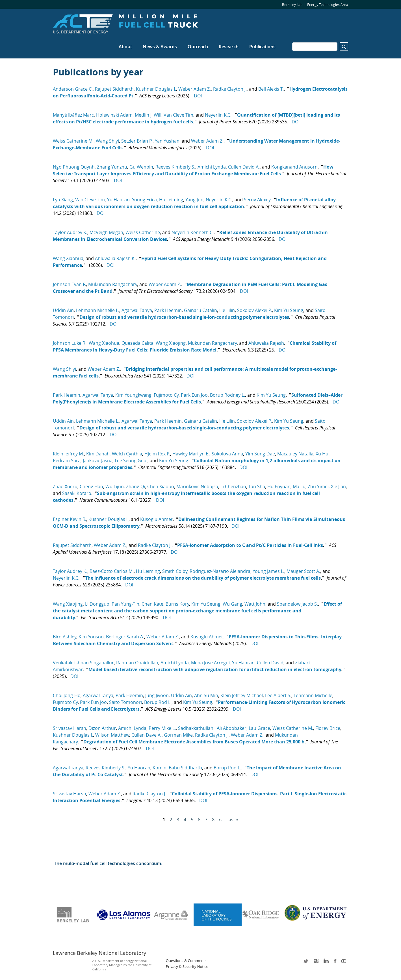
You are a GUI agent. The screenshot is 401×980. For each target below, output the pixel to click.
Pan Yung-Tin (125, 604)
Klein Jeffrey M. (68, 454)
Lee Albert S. (278, 695)
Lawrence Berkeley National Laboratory (99, 953)
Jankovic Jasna (98, 460)
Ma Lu (299, 486)
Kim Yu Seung (289, 310)
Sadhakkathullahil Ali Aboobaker (212, 728)
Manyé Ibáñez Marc (73, 115)
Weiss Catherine (143, 232)
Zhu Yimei (318, 486)
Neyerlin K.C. (218, 115)
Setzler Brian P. (137, 141)
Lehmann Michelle (313, 695)
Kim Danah (98, 454)
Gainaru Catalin (200, 310)
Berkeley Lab (292, 5)
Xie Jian (338, 486)
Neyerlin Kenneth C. (193, 232)
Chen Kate (152, 604)
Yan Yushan (167, 141)
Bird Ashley (65, 637)
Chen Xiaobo (161, 486)
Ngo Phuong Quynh (74, 167)
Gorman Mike (178, 735)
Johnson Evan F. (69, 284)
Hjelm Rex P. (157, 454)
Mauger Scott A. (303, 571)
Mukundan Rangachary (113, 284)
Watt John (255, 604)
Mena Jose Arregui (210, 663)
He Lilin (227, 310)
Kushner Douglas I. (156, 89)
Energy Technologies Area (328, 5)
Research (229, 47)
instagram (316, 963)
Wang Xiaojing (171, 343)
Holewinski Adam (114, 115)
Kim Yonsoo (91, 637)
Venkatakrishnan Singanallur (83, 663)
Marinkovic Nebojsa (197, 486)
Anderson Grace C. (73, 89)
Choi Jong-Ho (67, 695)
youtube (345, 963)
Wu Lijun (115, 486)
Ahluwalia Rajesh (266, 343)
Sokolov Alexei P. (254, 310)
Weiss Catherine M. (73, 141)
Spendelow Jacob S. (297, 604)
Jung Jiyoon (157, 695)
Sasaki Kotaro (77, 493)
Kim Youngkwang (133, 395)
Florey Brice (328, 728)
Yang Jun (194, 200)
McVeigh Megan (106, 232)
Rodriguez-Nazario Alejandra (220, 571)
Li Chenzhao (233, 486)
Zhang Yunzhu (112, 167)
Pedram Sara (67, 460)
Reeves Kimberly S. (175, 167)
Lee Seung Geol (131, 460)
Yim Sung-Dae (260, 454)
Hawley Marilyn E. (191, 454)
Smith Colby (175, 571)
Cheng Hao (91, 486)
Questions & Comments (186, 961)
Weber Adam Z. (195, 89)
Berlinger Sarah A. (125, 637)
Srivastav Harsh (70, 728)
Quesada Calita (137, 343)
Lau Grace (259, 728)
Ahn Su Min (206, 695)
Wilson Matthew (112, 735)
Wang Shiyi (107, 141)
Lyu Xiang (63, 200)
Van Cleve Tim (178, 115)
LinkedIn (326, 963)
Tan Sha (257, 486)
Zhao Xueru (65, 486)
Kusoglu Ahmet (156, 519)
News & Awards (160, 47)
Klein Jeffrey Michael (242, 695)
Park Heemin (168, 310)
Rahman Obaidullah (137, 663)
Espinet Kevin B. (70, 519)
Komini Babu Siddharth (177, 768)
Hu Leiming (171, 200)
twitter (306, 963)
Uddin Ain (63, 310)
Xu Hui (323, 454)
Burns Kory (177, 604)
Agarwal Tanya (137, 310)
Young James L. (268, 571)
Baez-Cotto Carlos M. (112, 571)
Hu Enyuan (279, 486)
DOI (198, 96)
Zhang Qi (136, 486)
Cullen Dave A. (147, 735)
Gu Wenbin (141, 167)
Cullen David (270, 663)
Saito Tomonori (125, 702)
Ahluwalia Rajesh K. (115, 258)
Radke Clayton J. (230, 89)
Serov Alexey (257, 200)
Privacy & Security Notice (187, 967)
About (125, 47)
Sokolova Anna (227, 454)
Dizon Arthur (102, 728)
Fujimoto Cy (166, 395)
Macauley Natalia (295, 454)
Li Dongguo (97, 604)
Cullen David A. (244, 167)
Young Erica (144, 200)
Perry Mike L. (162, 728)
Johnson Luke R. (70, 343)
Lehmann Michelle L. (98, 310)
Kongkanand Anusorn (294, 167)
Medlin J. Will (148, 115)
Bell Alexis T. (271, 89)
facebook (335, 963)
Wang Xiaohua (68, 258)
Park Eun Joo (194, 395)
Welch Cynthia (127, 454)
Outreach (198, 47)
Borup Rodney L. (227, 395)
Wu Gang (232, 604)
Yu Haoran (118, 200)
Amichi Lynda (212, 167)
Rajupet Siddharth (114, 89)
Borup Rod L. (158, 702)
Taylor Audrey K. (70, 232)
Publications (262, 47)
